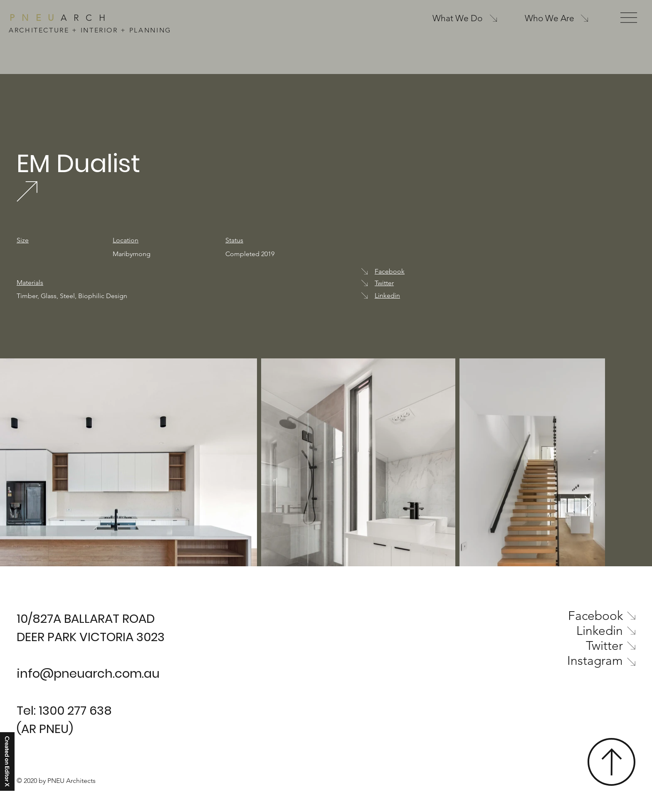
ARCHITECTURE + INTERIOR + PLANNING (90, 30)
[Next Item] (589, 504)
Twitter (384, 283)
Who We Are (550, 18)
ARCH (61, 18)
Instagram (595, 661)
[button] (629, 18)
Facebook (390, 271)
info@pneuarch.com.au (88, 673)
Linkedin (387, 295)
